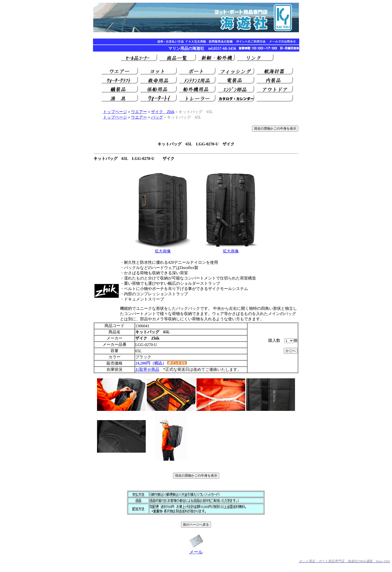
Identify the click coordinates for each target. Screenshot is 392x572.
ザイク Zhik (163, 112)
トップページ (115, 112)
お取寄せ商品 (147, 369)
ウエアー (139, 112)
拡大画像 (163, 251)
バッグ (157, 117)
